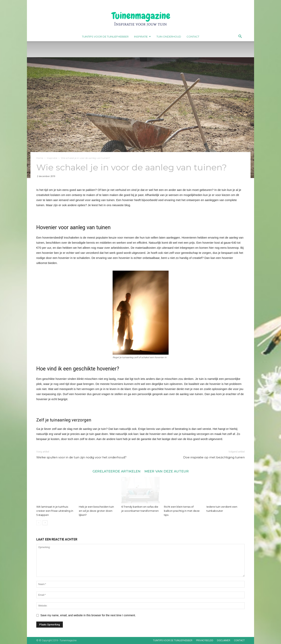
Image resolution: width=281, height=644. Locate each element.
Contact (193, 37)
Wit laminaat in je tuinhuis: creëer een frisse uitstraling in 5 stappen (55, 511)
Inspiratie (142, 37)
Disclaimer (224, 640)
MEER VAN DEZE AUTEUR (167, 471)
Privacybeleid (205, 640)
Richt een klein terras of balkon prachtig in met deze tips (182, 511)
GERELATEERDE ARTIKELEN (116, 471)
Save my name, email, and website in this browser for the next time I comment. (88, 615)
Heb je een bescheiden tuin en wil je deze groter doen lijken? (96, 511)
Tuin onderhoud (169, 37)
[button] (240, 37)
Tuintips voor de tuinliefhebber (105, 37)
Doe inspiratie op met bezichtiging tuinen (214, 457)
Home (40, 158)
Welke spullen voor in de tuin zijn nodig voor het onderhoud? (81, 457)
